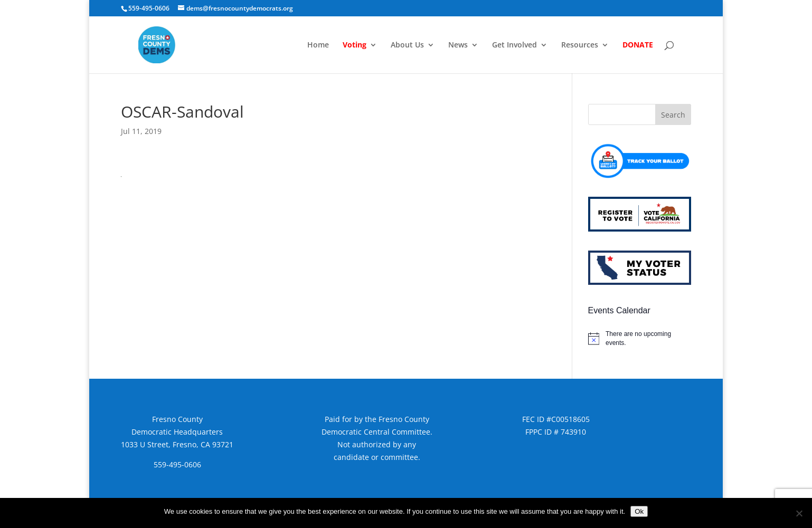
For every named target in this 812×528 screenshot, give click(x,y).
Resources (580, 45)
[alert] (640, 338)
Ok (639, 511)
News (458, 45)
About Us (407, 45)
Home (318, 45)
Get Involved (514, 45)
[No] (799, 513)
